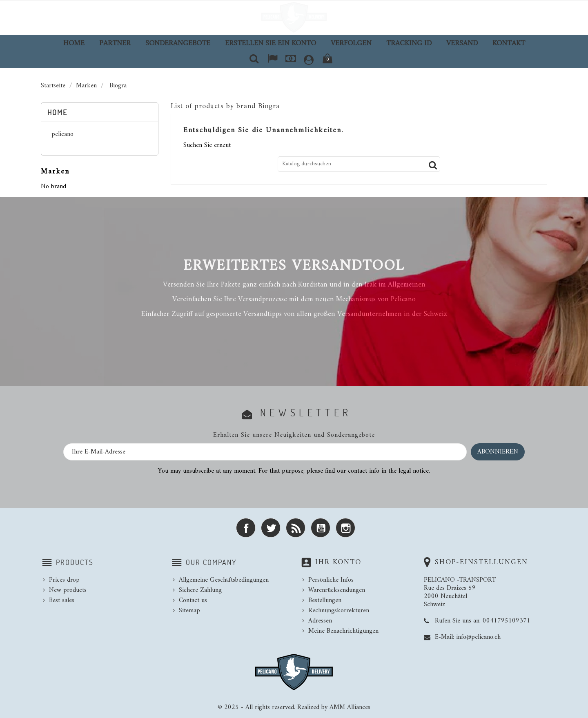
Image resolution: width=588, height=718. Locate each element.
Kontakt (509, 43)
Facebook (246, 528)
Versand (462, 43)
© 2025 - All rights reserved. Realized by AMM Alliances (294, 707)
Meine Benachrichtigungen (343, 631)
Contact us (193, 600)
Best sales (62, 600)
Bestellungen (325, 600)
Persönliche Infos (331, 580)
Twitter (271, 528)
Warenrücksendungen (337, 590)
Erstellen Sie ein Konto (271, 43)
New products (68, 590)
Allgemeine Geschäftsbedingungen (224, 580)
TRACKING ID (409, 43)
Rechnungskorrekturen (339, 611)
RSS (296, 528)
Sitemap (189, 611)
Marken (55, 172)
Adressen (320, 621)
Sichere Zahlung (200, 590)
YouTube (321, 528)
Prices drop (64, 580)
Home (74, 43)
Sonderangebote (178, 43)
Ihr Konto (338, 562)
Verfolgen (351, 43)
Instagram (345, 528)
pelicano (62, 135)
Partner (115, 43)
